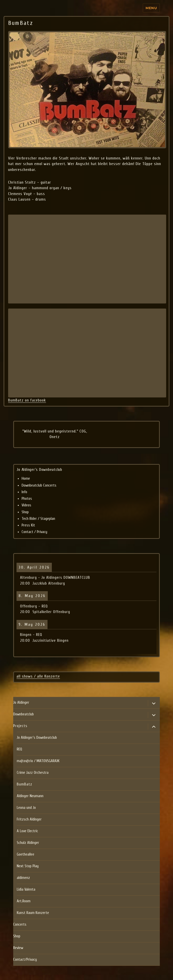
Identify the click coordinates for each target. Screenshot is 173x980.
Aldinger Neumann (30, 796)
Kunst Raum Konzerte (33, 913)
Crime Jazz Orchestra (33, 773)
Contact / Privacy (34, 532)
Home (26, 479)
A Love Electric (27, 831)
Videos (26, 505)
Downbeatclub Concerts (39, 485)
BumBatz (25, 784)
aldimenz (23, 878)
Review (18, 948)
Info (24, 492)
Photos (27, 499)
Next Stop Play (28, 866)
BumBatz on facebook (27, 400)
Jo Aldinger (21, 703)
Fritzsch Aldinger (29, 819)
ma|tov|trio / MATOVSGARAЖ (38, 761)
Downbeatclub (23, 714)
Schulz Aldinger (28, 843)
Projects (20, 726)
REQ (19, 749)
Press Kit (28, 525)
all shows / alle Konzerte (38, 676)
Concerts (20, 925)
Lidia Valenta (26, 889)
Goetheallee (26, 854)
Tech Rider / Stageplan (38, 519)
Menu (151, 8)
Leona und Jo (26, 808)
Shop (25, 512)
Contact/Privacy (25, 960)
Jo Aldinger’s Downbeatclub (37, 738)
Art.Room (24, 901)
